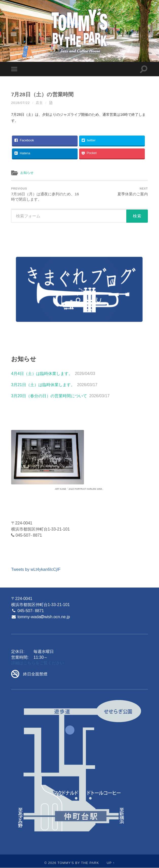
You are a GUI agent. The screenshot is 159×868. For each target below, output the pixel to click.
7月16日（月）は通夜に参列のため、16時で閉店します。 (45, 194)
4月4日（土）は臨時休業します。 (42, 374)
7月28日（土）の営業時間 (42, 94)
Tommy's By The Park (78, 863)
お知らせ (27, 173)
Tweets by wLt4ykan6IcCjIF (36, 570)
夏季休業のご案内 (133, 192)
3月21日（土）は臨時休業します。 (43, 385)
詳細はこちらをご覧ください (38, 663)
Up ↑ (111, 863)
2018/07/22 (21, 103)
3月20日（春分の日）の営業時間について (49, 396)
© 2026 (50, 863)
